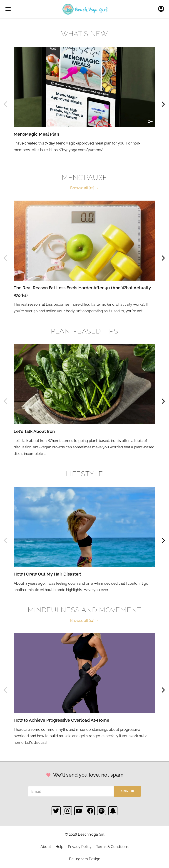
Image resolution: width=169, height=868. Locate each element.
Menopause (85, 177)
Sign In (162, 9)
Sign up (127, 791)
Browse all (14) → (84, 621)
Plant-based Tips (84, 331)
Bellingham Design (85, 859)
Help (59, 847)
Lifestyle (84, 474)
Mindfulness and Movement (84, 610)
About (46, 847)
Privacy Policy (80, 847)
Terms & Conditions (112, 847)
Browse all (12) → (84, 188)
